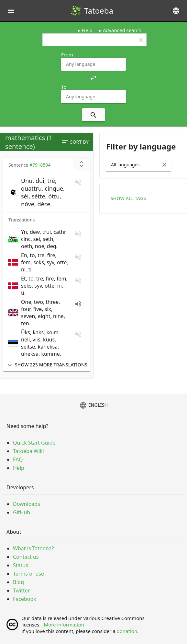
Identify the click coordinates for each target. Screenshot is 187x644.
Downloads (27, 504)
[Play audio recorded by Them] (78, 304)
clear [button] (141, 40)
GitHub (22, 512)
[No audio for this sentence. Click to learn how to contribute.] (78, 182)
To (64, 87)
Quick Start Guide (34, 443)
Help (87, 30)
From (67, 54)
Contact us (26, 557)
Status (21, 565)
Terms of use (28, 574)
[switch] (38, 192)
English (93, 405)
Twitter (21, 590)
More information (64, 625)
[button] (93, 77)
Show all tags (128, 198)
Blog (18, 582)
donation (127, 631)
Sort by (75, 142)
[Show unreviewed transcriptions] (82, 164)
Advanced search (122, 30)
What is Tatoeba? (33, 548)
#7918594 (40, 165)
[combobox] (93, 64)
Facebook (25, 599)
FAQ (18, 459)
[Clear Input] (164, 165)
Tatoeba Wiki (28, 451)
